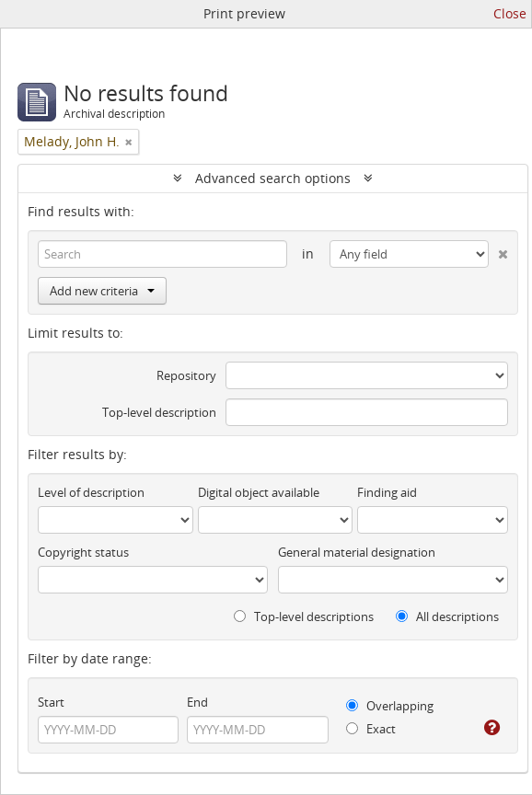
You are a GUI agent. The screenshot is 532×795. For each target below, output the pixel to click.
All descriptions (447, 616)
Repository (186, 375)
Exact (371, 729)
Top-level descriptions (304, 616)
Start (51, 702)
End (197, 702)
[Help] (491, 728)
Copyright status (83, 552)
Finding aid (387, 492)
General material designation (357, 552)
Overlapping (390, 706)
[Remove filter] (129, 142)
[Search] (162, 254)
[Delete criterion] (498, 250)
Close (510, 13)
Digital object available (259, 492)
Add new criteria (102, 291)
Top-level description (159, 412)
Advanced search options (273, 178)
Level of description (91, 492)
